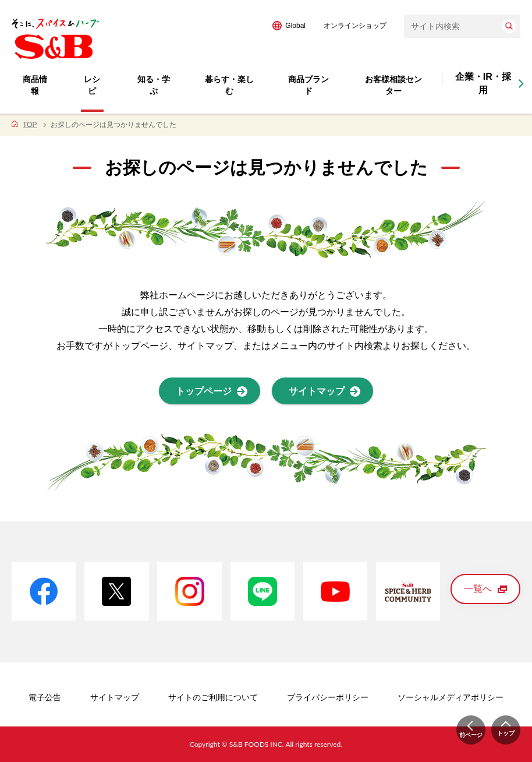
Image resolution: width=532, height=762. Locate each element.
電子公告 (45, 697)
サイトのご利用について (213, 697)
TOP (30, 125)
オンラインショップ (355, 26)
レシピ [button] (92, 85)
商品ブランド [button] (308, 85)
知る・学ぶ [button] (154, 85)
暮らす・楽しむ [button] (229, 85)
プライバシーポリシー (328, 697)
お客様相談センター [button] (393, 85)
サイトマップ (115, 697)
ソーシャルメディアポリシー (451, 697)
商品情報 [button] (35, 85)
